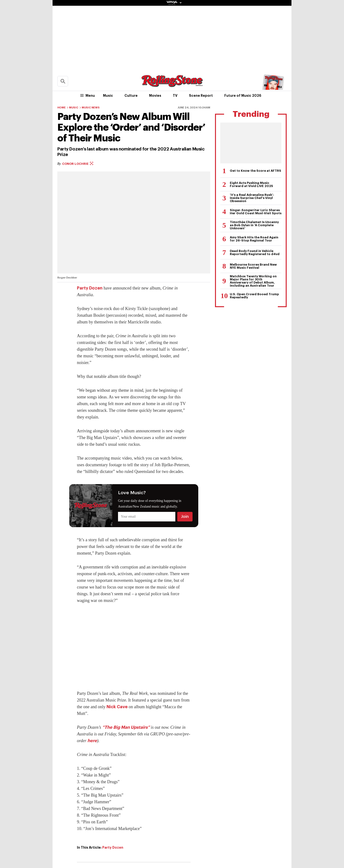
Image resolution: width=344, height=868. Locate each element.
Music (108, 96)
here (92, 741)
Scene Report (201, 96)
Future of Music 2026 (243, 96)
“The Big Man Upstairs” (126, 727)
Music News (91, 108)
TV (175, 96)
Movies (155, 96)
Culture (131, 96)
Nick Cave (117, 707)
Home (62, 108)
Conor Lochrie (78, 164)
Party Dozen (90, 288)
